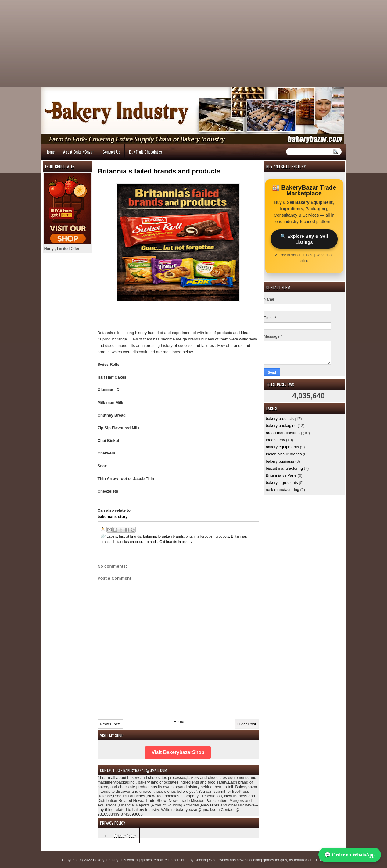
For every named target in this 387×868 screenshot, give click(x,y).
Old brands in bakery (176, 541)
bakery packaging (281, 426)
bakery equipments (283, 447)
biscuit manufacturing (285, 468)
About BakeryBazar (79, 152)
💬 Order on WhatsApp (350, 855)
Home (50, 152)
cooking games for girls (268, 860)
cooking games (140, 860)
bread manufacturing (284, 433)
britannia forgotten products (207, 536)
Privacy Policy (125, 835)
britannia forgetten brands (163, 536)
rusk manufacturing (283, 490)
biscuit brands (130, 536)
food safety (276, 440)
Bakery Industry (106, 860)
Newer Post (110, 724)
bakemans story (113, 516)
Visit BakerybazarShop (178, 752)
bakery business (280, 461)
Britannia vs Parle (281, 475)
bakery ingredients (282, 483)
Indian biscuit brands (284, 454)
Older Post (247, 724)
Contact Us (111, 152)
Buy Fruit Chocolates (145, 152)
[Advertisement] (144, 43)
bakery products (280, 419)
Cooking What (206, 860)
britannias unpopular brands (136, 541)
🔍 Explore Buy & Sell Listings (304, 239)
